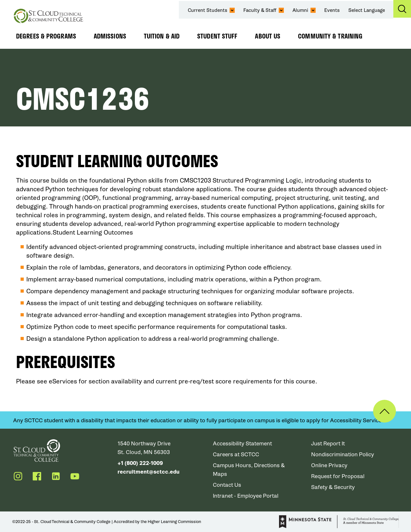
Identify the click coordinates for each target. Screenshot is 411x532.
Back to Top (385, 411)
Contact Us (227, 485)
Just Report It (328, 444)
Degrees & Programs (46, 36)
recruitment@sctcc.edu (149, 472)
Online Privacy (329, 465)
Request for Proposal (338, 476)
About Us (268, 36)
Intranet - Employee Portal (246, 496)
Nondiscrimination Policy (343, 455)
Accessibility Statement (242, 444)
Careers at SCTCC (236, 455)
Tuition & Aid (162, 36)
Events (332, 10)
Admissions (110, 36)
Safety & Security (333, 487)
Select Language (367, 10)
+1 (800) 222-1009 (140, 463)
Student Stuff (217, 36)
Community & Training (330, 36)
